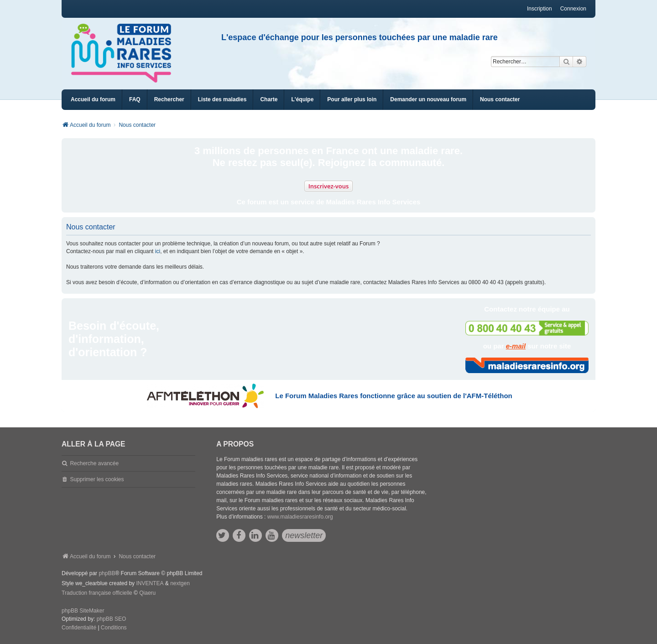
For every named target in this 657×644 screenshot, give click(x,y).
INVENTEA (150, 583)
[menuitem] (222, 100)
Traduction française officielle (97, 593)
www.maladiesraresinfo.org (300, 517)
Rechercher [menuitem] (169, 99)
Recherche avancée (94, 463)
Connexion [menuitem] (573, 9)
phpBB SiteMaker (83, 611)
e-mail (516, 346)
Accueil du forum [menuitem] (93, 99)
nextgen (180, 583)
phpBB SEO (112, 619)
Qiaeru (147, 593)
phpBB (107, 573)
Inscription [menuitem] (540, 9)
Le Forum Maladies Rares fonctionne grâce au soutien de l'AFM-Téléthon (394, 396)
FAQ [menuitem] (135, 99)
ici (158, 251)
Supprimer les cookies (97, 479)
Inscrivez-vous (329, 186)
